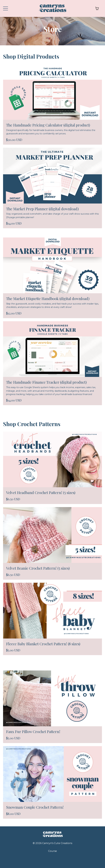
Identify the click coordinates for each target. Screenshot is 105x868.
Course (52, 851)
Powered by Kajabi (53, 860)
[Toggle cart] (97, 8)
